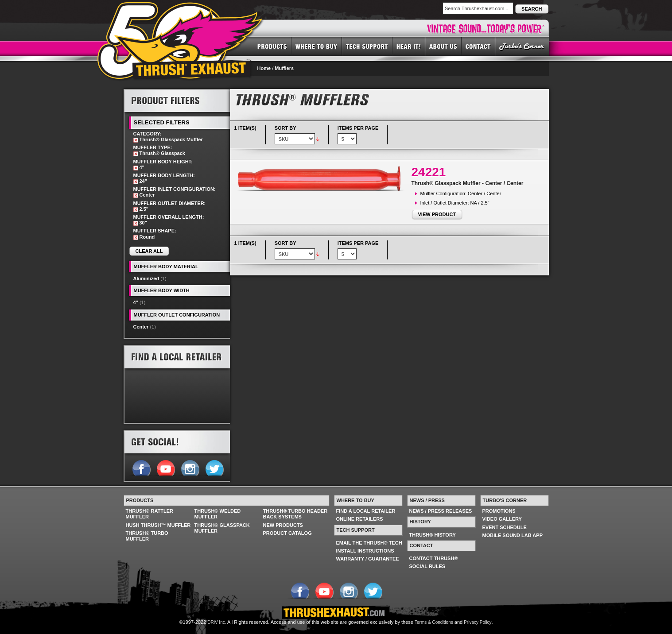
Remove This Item (136, 140)
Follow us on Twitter (214, 467)
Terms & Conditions (434, 622)
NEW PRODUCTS (283, 525)
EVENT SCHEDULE (505, 527)
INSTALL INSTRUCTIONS (365, 551)
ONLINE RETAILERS (360, 519)
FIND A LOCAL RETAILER (366, 511)
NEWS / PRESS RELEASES (441, 511)
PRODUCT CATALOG (287, 533)
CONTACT (478, 46)
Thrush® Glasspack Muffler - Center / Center (468, 183)
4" (136, 302)
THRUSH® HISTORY (433, 535)
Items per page (358, 128)
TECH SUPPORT (367, 46)
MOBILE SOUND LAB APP (513, 535)
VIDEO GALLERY (502, 519)
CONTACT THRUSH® (434, 558)
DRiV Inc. (217, 622)
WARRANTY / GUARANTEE (368, 559)
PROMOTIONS (499, 511)
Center (141, 327)
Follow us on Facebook (141, 467)
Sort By (286, 128)
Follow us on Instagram (190, 467)
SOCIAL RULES (427, 566)
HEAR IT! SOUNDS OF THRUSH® (409, 46)
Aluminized (146, 278)
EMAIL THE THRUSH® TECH (369, 543)
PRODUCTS (272, 46)
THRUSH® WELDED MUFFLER (218, 514)
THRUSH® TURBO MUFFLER (147, 536)
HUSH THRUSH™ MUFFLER (158, 525)
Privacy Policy (478, 622)
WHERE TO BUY (317, 46)
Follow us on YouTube (165, 467)
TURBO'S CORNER (522, 46)
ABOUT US (443, 46)
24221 (429, 172)
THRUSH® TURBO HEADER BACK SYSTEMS (295, 514)
